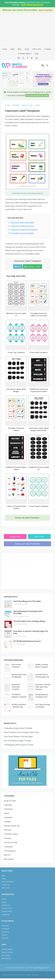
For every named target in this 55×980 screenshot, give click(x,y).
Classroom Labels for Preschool (24, 230)
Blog (20, 49)
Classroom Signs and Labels (22, 222)
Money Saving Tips (12, 826)
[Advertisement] (27, 30)
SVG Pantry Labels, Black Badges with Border (39, 429)
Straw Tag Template (16, 352)
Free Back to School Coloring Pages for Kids (31, 632)
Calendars (21, 644)
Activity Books (7, 949)
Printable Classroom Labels (22, 233)
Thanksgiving (10, 851)
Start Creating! (46, 10)
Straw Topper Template (39, 506)
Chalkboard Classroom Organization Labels (39, 390)
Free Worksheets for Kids (37, 95)
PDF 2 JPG (39, 537)
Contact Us (6, 905)
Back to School (7, 952)
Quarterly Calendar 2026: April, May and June (43, 687)
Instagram (6, 929)
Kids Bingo (6, 955)
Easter (7, 813)
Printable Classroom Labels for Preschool (39, 314)
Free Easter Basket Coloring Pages (18, 736)
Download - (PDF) (32, 267)
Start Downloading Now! (32, 5)
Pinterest (5, 926)
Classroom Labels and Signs (22, 226)
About (4, 902)
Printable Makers (25, 53)
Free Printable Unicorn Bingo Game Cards (21, 732)
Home (5, 49)
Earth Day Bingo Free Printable (27, 601)
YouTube (5, 938)
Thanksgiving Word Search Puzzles (19, 745)
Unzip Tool (15, 537)
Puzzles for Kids (11, 842)
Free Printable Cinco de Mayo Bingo (29, 621)
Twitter (5, 935)
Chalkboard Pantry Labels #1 (39, 468)
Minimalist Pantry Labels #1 (16, 314)
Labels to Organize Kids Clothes (16, 507)
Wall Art (7, 855)
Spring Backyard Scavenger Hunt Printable (28, 612)
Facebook (5, 932)
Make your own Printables (28, 544)
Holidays (7, 822)
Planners (8, 830)
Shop (37, 53)
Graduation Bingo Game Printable (18, 728)
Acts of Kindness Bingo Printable (18, 741)
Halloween (8, 817)
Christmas (8, 809)
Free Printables (8, 882)
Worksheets (22, 636)
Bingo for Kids (23, 604)
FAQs (12, 49)
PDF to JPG (37, 49)
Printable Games (24, 616)
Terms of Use (7, 908)
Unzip (27, 49)
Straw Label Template (39, 352)
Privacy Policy (7, 911)
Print (18, 267)
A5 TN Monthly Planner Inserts (27, 641)
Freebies (48, 49)
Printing (7, 838)
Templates (8, 847)
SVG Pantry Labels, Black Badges (16, 390)
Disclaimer (6, 914)
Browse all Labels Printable (28, 518)
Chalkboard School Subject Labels (16, 468)
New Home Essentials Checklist (16, 687)
